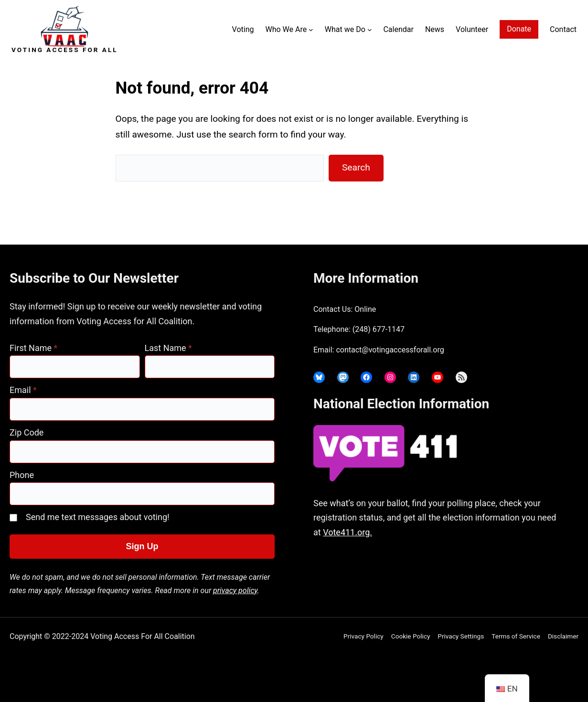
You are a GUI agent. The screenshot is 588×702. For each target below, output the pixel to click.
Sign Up (142, 546)
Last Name (168, 348)
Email (23, 390)
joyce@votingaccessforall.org (462, 570)
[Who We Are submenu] (311, 30)
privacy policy (235, 590)
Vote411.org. (347, 532)
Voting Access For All (65, 50)
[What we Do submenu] (370, 30)
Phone (22, 475)
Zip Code (27, 432)
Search (356, 167)
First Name (33, 348)
